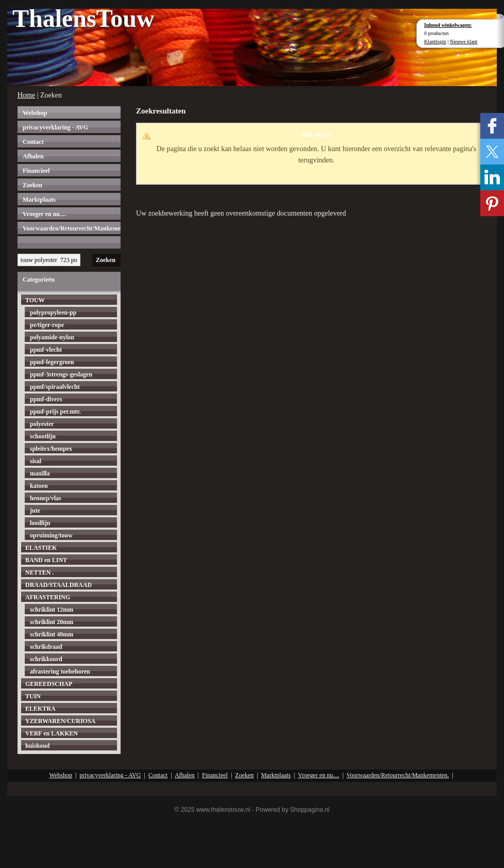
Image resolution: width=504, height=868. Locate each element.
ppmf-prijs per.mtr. (55, 412)
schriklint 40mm (52, 634)
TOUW (35, 300)
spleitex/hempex (51, 449)
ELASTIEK (41, 548)
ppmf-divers (46, 399)
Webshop (35, 113)
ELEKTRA (40, 709)
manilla (40, 473)
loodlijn (40, 523)
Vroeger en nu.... (44, 214)
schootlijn (43, 436)
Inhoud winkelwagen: (448, 25)
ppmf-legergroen (52, 362)
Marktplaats (39, 200)
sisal (36, 461)
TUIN (33, 696)
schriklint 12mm (52, 610)
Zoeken (32, 185)
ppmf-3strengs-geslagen (61, 374)
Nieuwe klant (464, 42)
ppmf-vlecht (46, 350)
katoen (39, 486)
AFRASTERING (48, 597)
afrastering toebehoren (60, 672)
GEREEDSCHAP (49, 684)
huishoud (37, 746)
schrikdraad (46, 647)
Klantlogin (435, 42)
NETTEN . (39, 572)
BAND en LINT (46, 560)
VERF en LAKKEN (52, 733)
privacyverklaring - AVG (55, 127)
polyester (42, 424)
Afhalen (33, 156)
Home (26, 95)
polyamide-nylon (52, 337)
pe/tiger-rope (47, 325)
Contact (33, 142)
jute (35, 511)
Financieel (36, 171)
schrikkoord (46, 659)
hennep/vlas (46, 498)
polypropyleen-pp (53, 313)
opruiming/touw (51, 535)
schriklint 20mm (52, 622)
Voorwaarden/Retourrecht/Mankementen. (72, 228)
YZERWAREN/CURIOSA (60, 721)
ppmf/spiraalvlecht (55, 387)
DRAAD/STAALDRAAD (58, 585)
